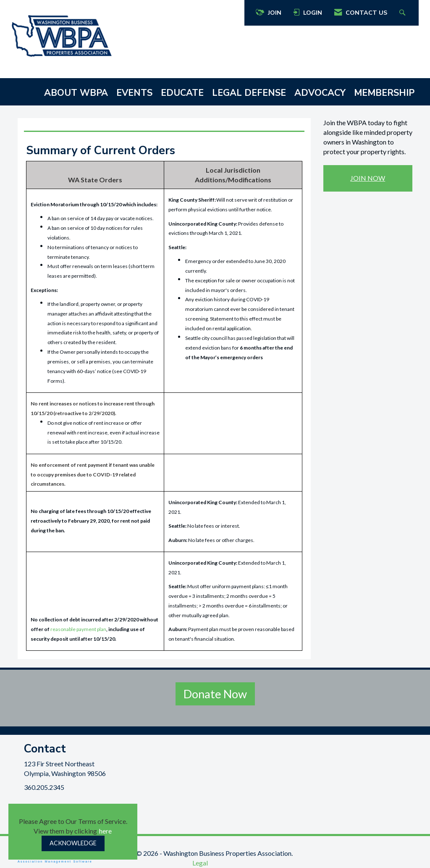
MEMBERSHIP (384, 93)
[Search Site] (403, 13)
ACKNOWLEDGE (73, 843)
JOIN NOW (368, 178)
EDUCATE (182, 93)
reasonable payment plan (78, 629)
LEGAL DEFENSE (249, 93)
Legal (200, 863)
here (105, 831)
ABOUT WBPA (76, 93)
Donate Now (215, 694)
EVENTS (134, 93)
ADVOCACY (320, 93)
